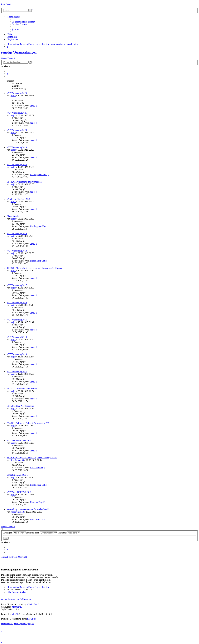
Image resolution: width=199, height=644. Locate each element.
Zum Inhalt (6, 4)
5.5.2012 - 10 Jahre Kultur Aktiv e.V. (23, 389)
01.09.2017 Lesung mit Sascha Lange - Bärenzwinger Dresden (34, 268)
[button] (7, 76)
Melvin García (33, 604)
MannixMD (17, 607)
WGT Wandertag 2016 (17, 302)
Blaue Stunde (13, 216)
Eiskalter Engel (37, 502)
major (13, 96)
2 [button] (7, 74)
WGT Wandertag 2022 (17, 165)
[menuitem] (24, 22)
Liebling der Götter (39, 175)
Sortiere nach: (42, 533)
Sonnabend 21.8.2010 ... (17, 475)
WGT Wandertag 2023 (17, 147)
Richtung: (69, 533)
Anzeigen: (15, 533)
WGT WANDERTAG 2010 (19, 492)
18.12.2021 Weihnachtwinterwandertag (24, 182)
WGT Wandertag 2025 (17, 113)
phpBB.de (32, 619)
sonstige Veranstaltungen (19, 52)
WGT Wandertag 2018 (17, 251)
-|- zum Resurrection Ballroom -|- (16, 599)
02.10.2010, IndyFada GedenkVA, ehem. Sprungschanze (32, 458)
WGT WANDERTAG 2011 (19, 440)
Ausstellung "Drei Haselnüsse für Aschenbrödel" (28, 509)
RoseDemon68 (17, 460)
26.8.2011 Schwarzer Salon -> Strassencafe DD (28, 423)
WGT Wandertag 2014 (17, 337)
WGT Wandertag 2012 (17, 371)
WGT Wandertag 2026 (17, 93)
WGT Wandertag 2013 (17, 354)
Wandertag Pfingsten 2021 (18, 199)
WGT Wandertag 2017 (17, 285)
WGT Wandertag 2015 (17, 320)
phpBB (15, 614)
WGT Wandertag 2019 (17, 234)
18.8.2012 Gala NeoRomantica (20, 406)
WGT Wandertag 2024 (17, 130)
